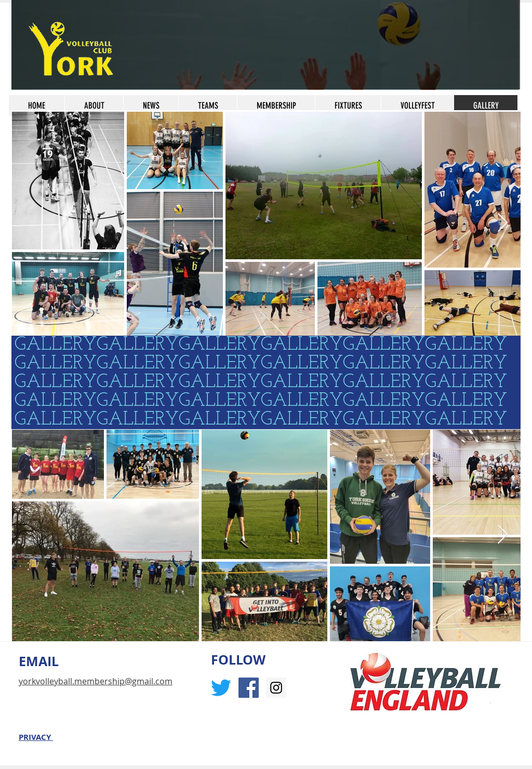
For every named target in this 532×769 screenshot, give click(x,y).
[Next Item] (503, 223)
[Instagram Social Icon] (276, 688)
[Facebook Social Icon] (249, 688)
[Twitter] (221, 688)
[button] (276, 105)
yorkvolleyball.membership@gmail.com (96, 681)
